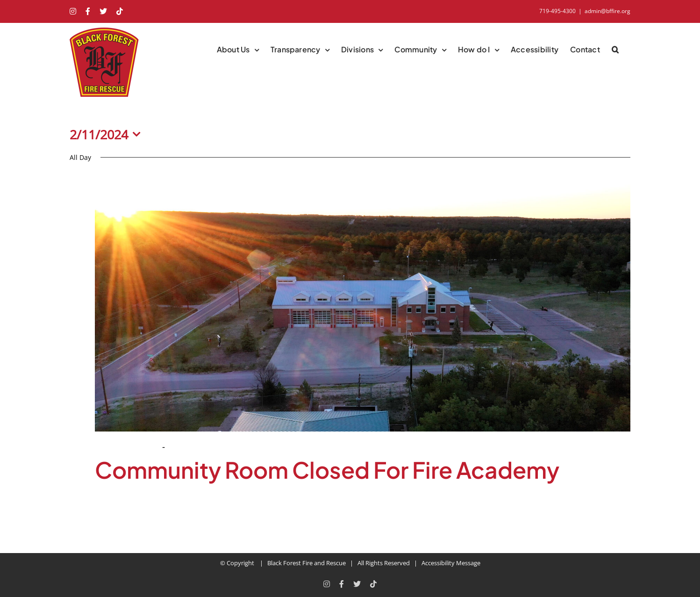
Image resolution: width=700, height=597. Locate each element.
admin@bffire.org (607, 11)
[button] (615, 50)
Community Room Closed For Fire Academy (327, 470)
